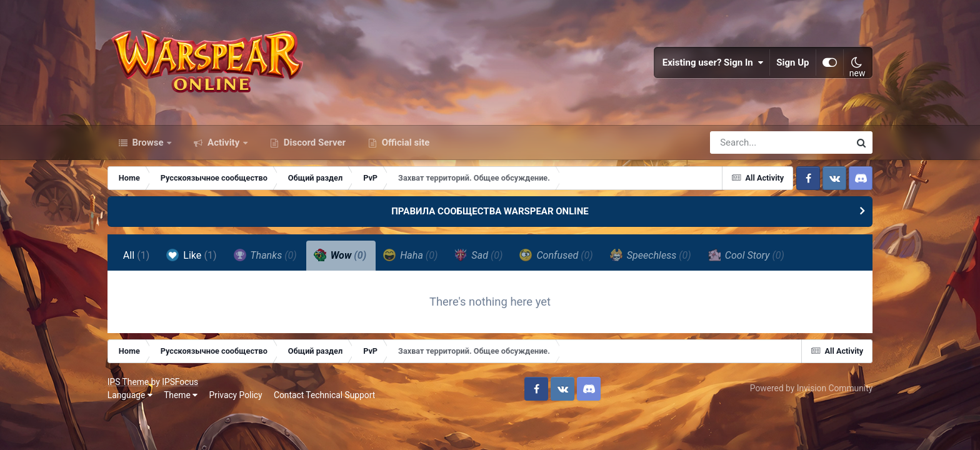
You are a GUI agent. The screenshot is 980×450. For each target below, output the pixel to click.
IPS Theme (128, 382)
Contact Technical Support (324, 395)
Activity (223, 142)
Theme (181, 395)
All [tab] (137, 255)
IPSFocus (180, 382)
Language (130, 395)
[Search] (744, 142)
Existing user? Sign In (713, 62)
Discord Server (313, 142)
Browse (148, 142)
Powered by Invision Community (811, 388)
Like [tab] (191, 255)
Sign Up (793, 62)
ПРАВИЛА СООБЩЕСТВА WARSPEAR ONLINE (490, 211)
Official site (404, 142)
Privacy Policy (236, 395)
